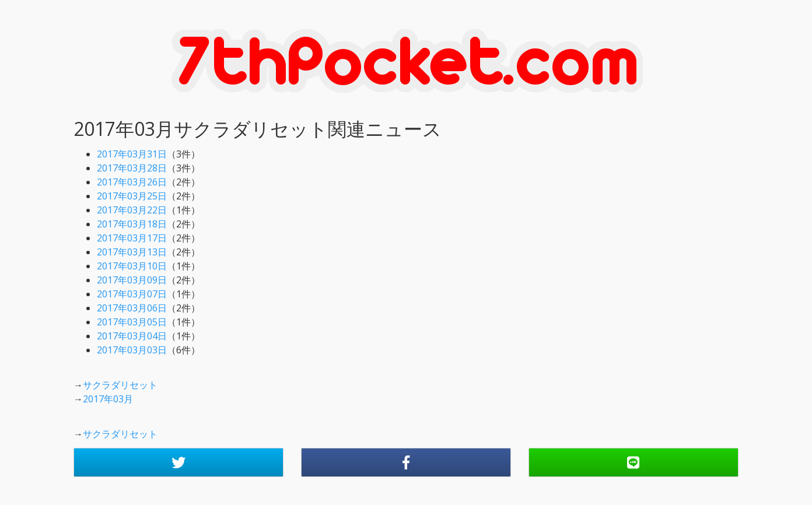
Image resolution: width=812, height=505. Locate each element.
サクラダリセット (120, 385)
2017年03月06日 (132, 308)
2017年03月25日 (132, 196)
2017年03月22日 (132, 210)
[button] (178, 462)
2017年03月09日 (132, 280)
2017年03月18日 (132, 224)
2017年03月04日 (132, 336)
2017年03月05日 (132, 322)
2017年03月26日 (132, 182)
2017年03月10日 (132, 266)
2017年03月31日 (132, 154)
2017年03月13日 (132, 252)
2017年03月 (108, 399)
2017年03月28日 (132, 168)
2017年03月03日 (132, 350)
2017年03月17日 (132, 238)
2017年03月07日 (132, 294)
